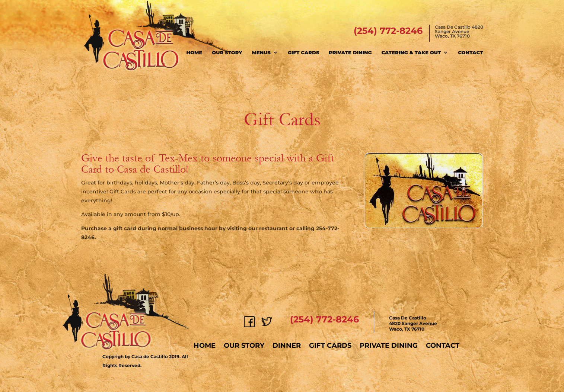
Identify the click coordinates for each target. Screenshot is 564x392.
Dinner (287, 346)
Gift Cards (303, 52)
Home (195, 52)
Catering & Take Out (411, 52)
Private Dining (350, 52)
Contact (470, 52)
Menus (261, 52)
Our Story (227, 52)
